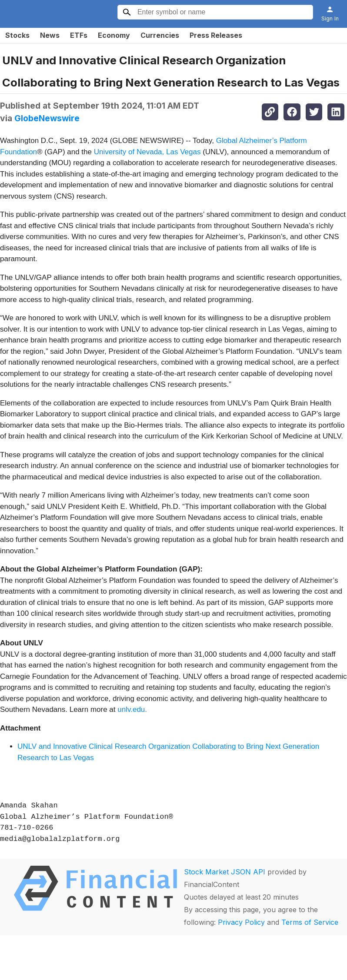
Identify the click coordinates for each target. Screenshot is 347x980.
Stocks (17, 35)
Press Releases (216, 35)
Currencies (160, 35)
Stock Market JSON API (225, 872)
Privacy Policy (241, 922)
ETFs (79, 35)
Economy (114, 35)
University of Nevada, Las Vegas (147, 152)
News (50, 35)
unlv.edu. (132, 709)
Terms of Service (310, 922)
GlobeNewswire (47, 118)
